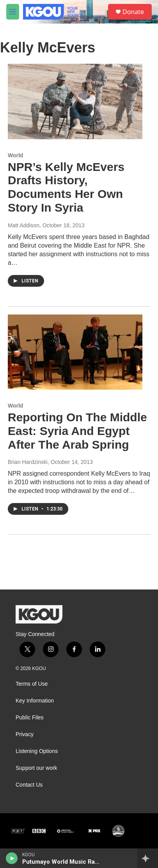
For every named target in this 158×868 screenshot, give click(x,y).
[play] (12, 858)
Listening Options (37, 751)
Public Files (30, 718)
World (15, 155)
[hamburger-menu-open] (13, 12)
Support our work (36, 768)
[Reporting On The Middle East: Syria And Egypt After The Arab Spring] (75, 352)
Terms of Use (32, 684)
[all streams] (148, 858)
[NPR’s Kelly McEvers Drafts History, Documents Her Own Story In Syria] (75, 101)
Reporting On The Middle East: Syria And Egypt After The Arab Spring (77, 431)
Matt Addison (24, 225)
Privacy (25, 734)
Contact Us (29, 785)
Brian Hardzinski (28, 462)
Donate (133, 12)
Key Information (35, 701)
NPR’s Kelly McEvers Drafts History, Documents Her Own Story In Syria (66, 187)
